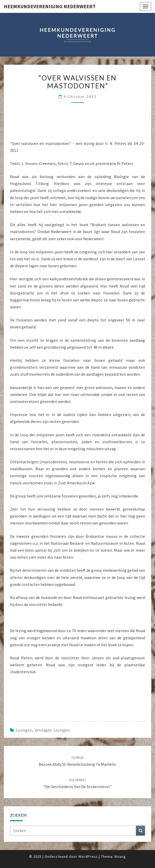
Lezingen (24, 730)
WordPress (88, 856)
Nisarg (120, 856)
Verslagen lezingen (52, 730)
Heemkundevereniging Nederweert (50, 6)
